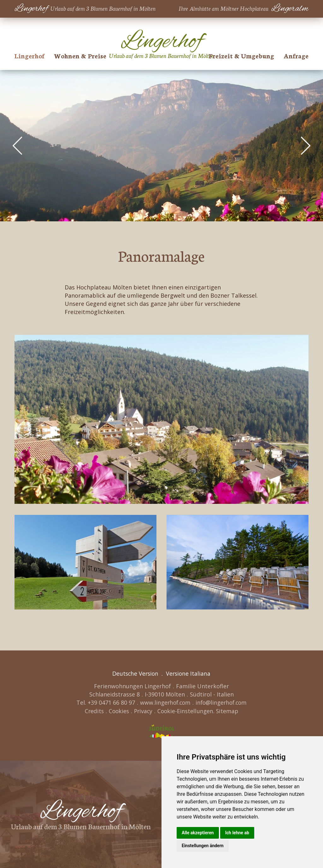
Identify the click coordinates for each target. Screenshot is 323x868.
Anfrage (296, 55)
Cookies (118, 711)
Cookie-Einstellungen (186, 711)
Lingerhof (29, 55)
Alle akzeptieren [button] (198, 833)
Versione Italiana (189, 673)
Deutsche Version (135, 673)
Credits (92, 711)
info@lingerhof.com (222, 702)
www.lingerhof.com (164, 702)
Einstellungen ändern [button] (203, 846)
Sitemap (229, 711)
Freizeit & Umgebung (241, 55)
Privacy (143, 711)
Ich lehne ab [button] (237, 833)
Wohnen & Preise (80, 55)
